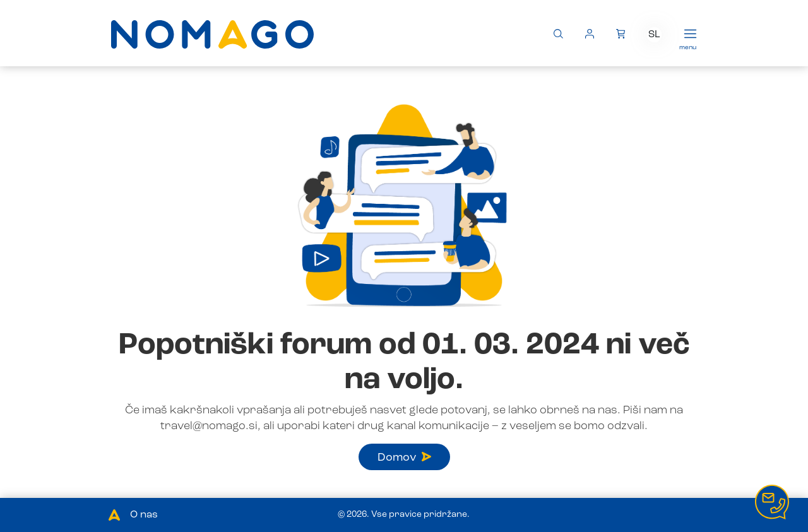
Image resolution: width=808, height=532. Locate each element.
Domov (404, 458)
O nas (144, 515)
